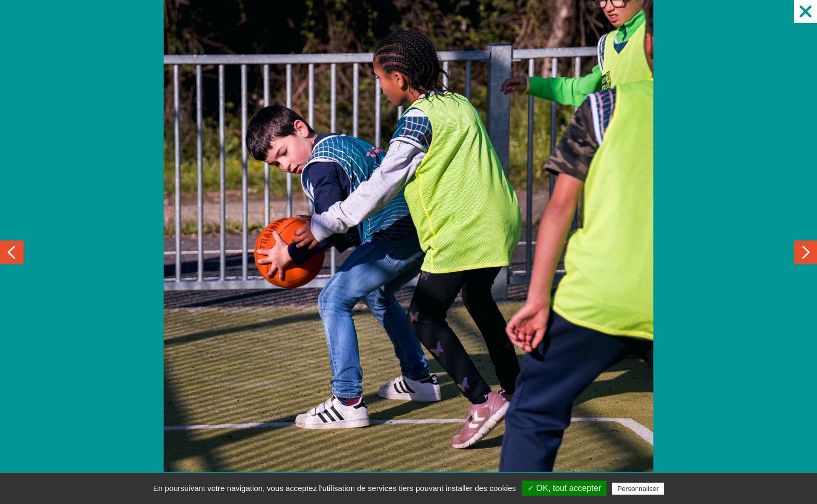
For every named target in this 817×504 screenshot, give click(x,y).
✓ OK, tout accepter (564, 488)
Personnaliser (638, 489)
